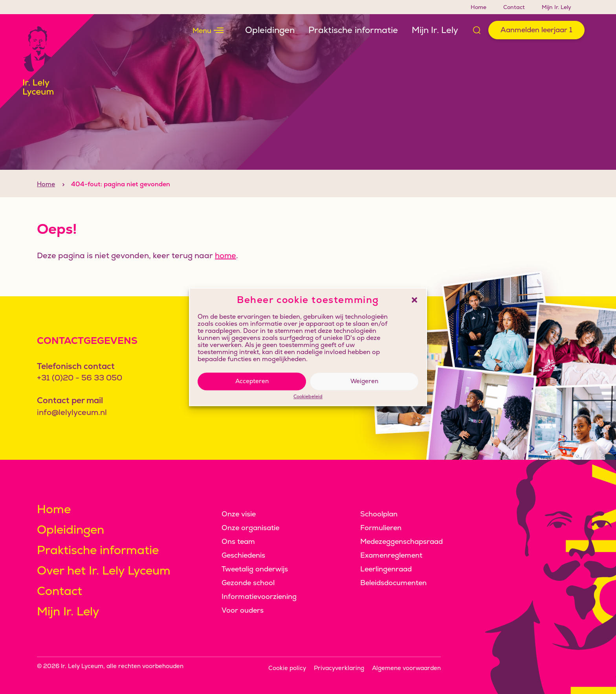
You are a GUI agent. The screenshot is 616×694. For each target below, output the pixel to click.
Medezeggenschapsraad (401, 541)
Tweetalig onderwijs (255, 569)
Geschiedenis (243, 555)
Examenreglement (391, 555)
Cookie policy (287, 668)
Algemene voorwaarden (406, 668)
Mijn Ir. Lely (556, 7)
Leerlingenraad (386, 569)
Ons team (238, 541)
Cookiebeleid (308, 397)
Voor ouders (243, 610)
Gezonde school (248, 583)
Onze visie (239, 514)
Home (478, 7)
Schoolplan (379, 514)
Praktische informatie (353, 30)
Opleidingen (270, 30)
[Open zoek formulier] (477, 30)
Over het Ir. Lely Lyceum (104, 570)
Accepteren (252, 381)
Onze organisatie (250, 528)
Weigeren (364, 381)
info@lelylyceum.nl (72, 412)
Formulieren (381, 528)
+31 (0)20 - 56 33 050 (80, 378)
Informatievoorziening (259, 596)
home (225, 270)
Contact (514, 7)
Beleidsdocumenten (393, 583)
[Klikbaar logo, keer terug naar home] (47, 61)
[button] (414, 300)
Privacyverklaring (339, 668)
